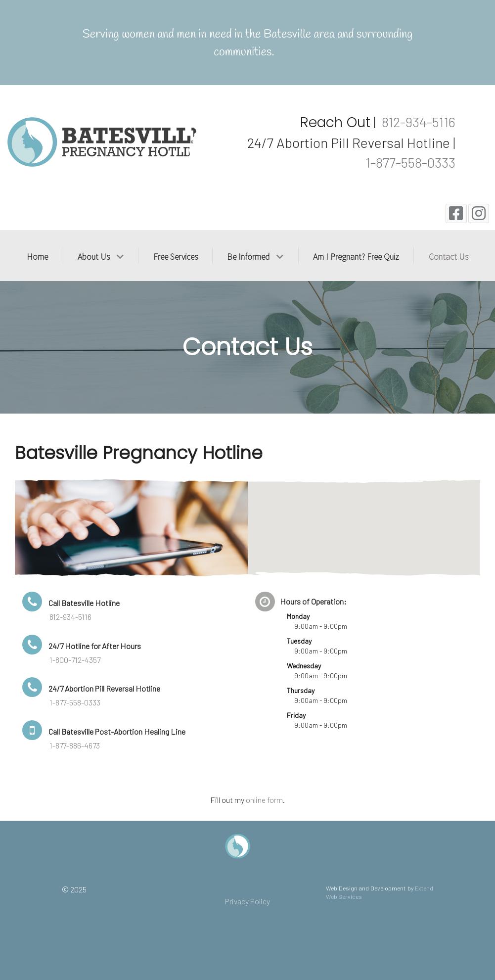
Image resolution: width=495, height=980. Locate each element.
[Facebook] (456, 213)
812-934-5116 (417, 122)
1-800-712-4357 (75, 660)
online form (264, 800)
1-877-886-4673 (75, 745)
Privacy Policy (247, 901)
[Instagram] (479, 213)
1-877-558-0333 (410, 162)
